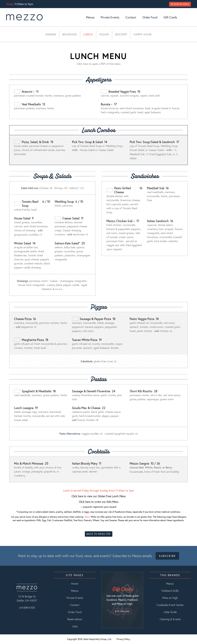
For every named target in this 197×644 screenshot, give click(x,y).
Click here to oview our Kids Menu (99, 502)
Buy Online (122, 611)
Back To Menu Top (99, 534)
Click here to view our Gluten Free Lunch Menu (99, 496)
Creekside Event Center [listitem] (170, 605)
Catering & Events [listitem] (170, 619)
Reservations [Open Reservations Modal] (180, 4)
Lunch (88, 34)
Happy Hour (143, 34)
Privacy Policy (123, 639)
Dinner (51, 34)
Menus (90, 17)
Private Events (110, 17)
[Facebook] (189, 17)
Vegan (104, 34)
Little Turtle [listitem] (170, 612)
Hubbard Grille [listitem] (170, 591)
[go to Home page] (24, 17)
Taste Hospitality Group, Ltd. (97, 639)
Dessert (121, 34)
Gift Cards (170, 17)
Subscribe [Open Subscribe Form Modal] (167, 556)
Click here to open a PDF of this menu (98, 64)
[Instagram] (185, 17)
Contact (131, 17)
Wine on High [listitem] (170, 598)
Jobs (75, 626)
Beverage (70, 34)
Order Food (150, 17)
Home (75, 584)
